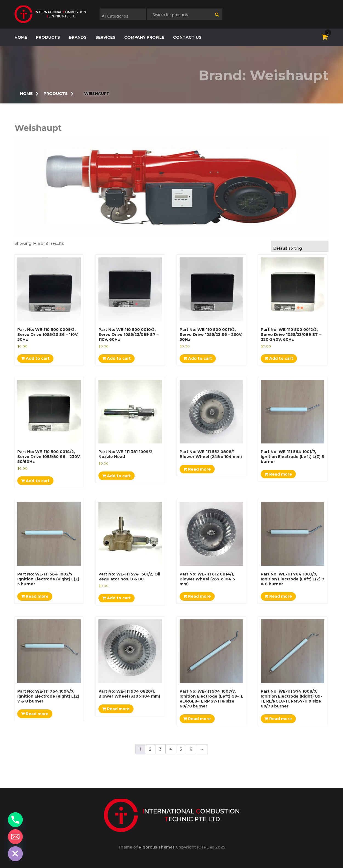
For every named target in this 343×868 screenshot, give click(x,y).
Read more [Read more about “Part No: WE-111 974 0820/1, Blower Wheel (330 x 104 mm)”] (116, 709)
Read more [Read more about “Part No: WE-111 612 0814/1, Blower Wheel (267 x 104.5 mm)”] (197, 596)
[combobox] (123, 14)
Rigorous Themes (157, 847)
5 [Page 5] (181, 749)
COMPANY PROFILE (144, 37)
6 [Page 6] (191, 749)
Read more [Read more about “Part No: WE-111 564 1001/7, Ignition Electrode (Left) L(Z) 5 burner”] (278, 474)
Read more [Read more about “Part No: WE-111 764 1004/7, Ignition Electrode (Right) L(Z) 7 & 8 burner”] (35, 714)
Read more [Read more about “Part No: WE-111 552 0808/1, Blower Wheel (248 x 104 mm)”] (197, 469)
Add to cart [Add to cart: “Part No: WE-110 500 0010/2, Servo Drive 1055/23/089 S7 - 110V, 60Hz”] (117, 358)
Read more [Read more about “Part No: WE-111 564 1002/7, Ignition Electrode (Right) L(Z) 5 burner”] (35, 596)
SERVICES (105, 37)
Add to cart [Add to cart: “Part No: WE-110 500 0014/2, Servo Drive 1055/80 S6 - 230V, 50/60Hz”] (35, 481)
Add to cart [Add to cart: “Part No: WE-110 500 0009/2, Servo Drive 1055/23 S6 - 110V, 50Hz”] (35, 358)
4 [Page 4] (171, 749)
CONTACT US (187, 37)
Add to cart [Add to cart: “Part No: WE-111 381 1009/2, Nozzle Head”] (117, 476)
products (48, 37)
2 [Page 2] (150, 749)
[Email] (15, 837)
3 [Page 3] (160, 749)
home (21, 37)
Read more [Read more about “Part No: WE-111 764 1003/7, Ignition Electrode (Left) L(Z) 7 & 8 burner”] (278, 596)
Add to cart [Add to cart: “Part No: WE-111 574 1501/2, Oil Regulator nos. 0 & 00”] (117, 598)
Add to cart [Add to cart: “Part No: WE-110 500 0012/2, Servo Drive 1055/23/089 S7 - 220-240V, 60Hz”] (279, 358)
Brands (78, 37)
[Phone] (15, 820)
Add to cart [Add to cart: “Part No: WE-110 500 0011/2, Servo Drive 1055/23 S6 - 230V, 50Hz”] (198, 358)
